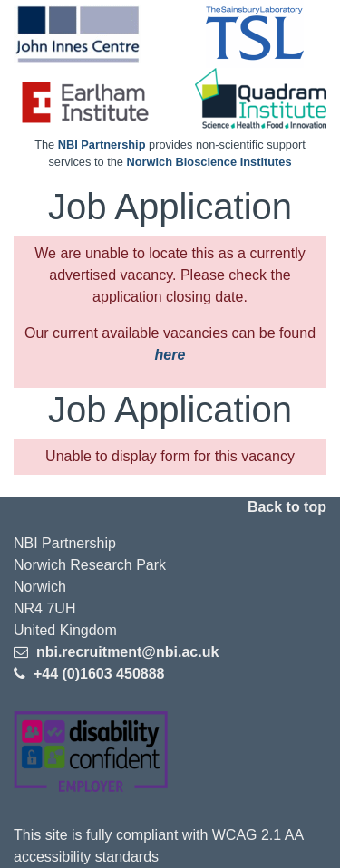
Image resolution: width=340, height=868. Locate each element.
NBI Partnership (102, 145)
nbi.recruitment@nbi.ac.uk (125, 652)
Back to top (287, 507)
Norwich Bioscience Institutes (209, 162)
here (170, 355)
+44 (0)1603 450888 (97, 674)
